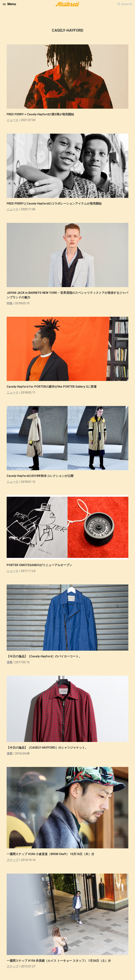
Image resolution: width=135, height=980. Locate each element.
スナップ (13, 860)
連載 (10, 662)
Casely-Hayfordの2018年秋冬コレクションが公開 (40, 476)
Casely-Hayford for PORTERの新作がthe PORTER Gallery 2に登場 (52, 387)
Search (127, 4)
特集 (10, 303)
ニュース (13, 120)
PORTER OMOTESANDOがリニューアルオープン (39, 565)
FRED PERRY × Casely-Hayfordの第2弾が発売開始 (40, 114)
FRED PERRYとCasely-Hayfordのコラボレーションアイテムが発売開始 (54, 204)
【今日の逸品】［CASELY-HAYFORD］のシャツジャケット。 (47, 748)
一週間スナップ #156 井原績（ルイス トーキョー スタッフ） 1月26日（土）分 (59, 961)
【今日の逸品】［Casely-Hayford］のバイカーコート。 (44, 656)
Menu (12, 4)
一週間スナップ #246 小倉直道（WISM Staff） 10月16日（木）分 (50, 854)
